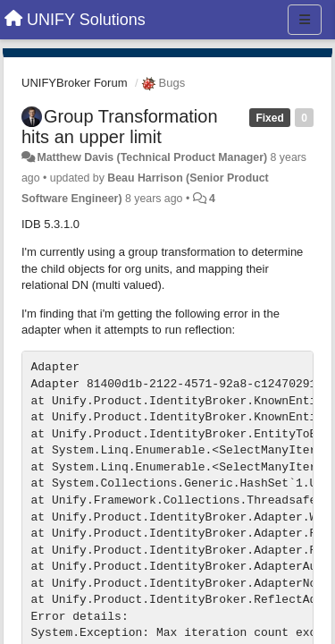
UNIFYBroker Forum (74, 83)
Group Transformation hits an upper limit (120, 127)
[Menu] (305, 20)
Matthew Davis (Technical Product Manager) (152, 157)
